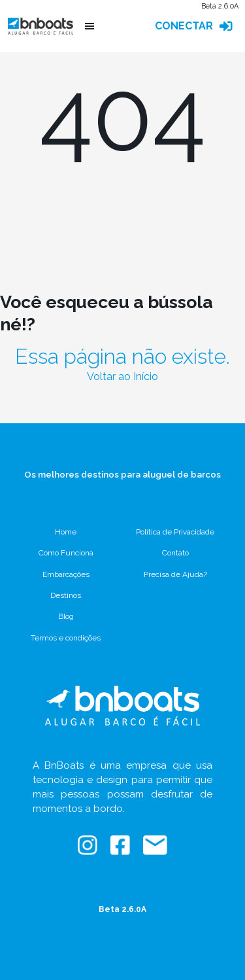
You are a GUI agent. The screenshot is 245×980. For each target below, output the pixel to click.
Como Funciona (66, 553)
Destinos (66, 595)
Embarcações (66, 574)
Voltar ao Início (122, 376)
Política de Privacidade (175, 532)
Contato (175, 553)
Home (66, 532)
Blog (66, 616)
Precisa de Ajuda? (175, 574)
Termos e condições (66, 638)
